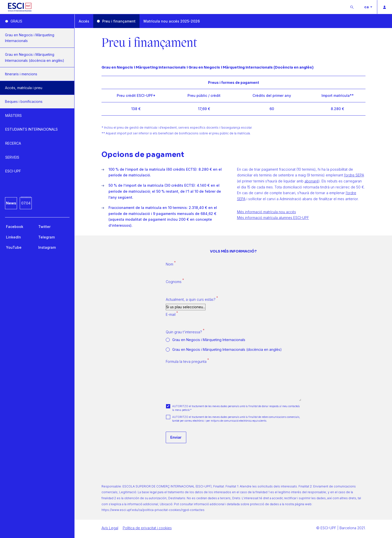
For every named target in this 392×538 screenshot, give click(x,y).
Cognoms (174, 282)
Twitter (44, 227)
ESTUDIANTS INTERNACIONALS (31, 129)
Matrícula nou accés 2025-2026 (172, 21)
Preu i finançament (119, 21)
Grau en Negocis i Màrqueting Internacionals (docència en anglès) (35, 57)
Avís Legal (110, 528)
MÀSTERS (13, 115)
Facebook (15, 227)
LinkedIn (13, 237)
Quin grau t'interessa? (184, 332)
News (11, 203)
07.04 (26, 203)
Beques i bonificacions (24, 101)
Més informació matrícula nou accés (266, 212)
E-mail (171, 314)
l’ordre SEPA (354, 175)
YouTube (14, 247)
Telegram (46, 237)
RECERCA (13, 143)
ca (367, 7)
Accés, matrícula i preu (24, 88)
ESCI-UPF (13, 171)
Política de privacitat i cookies (147, 528)
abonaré (311, 181)
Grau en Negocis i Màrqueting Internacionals (30, 38)
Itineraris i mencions (21, 74)
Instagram (47, 247)
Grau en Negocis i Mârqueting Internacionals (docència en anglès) (227, 350)
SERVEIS (12, 157)
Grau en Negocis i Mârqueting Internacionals (209, 340)
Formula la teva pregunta (186, 361)
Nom (169, 264)
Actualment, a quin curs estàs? (191, 299)
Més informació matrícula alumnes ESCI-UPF (273, 218)
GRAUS (16, 21)
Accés (84, 21)
